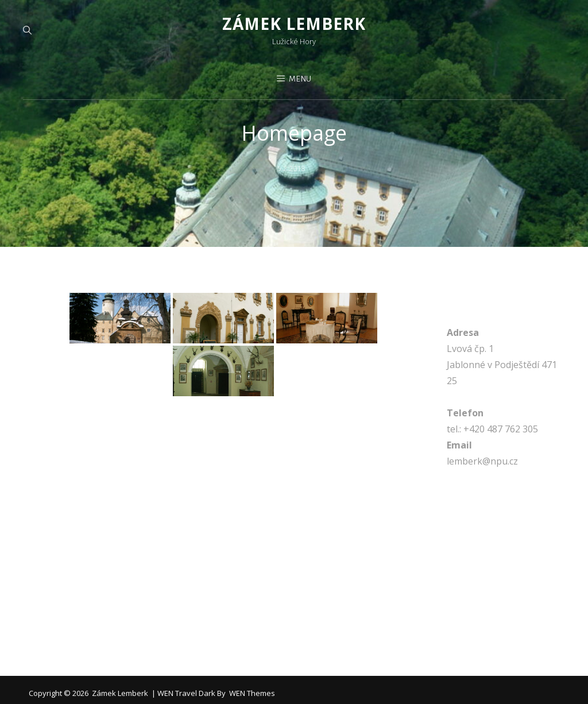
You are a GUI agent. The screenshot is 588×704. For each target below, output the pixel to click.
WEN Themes (252, 695)
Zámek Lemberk (294, 24)
